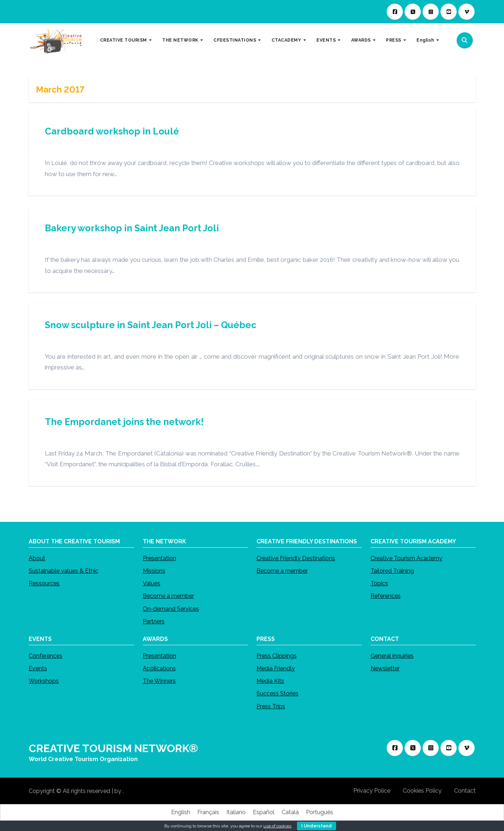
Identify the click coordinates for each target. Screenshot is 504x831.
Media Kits (270, 681)
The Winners (159, 681)
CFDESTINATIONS (235, 40)
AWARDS (362, 40)
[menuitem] (428, 41)
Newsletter (385, 669)
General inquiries (392, 656)
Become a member (168, 596)
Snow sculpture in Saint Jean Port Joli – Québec (151, 325)
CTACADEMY (287, 40)
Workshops (44, 681)
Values (151, 583)
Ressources (44, 583)
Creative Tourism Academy (406, 558)
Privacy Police (372, 791)
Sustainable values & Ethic (63, 571)
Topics (379, 583)
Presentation (159, 558)
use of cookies (277, 826)
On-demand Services (171, 608)
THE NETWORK (181, 40)
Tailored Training (392, 571)
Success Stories (277, 694)
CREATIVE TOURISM (124, 40)
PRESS (394, 40)
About (37, 558)
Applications (159, 669)
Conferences (46, 656)
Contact (465, 791)
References (385, 596)
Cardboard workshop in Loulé (112, 131)
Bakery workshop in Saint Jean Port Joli (132, 228)
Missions (154, 571)
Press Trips (271, 706)
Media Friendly (276, 669)
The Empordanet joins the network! (124, 422)
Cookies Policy (422, 791)
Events (38, 669)
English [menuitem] (181, 812)
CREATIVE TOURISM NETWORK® (113, 748)
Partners (153, 621)
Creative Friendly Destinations (296, 558)
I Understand (317, 826)
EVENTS (327, 40)
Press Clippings (277, 656)
